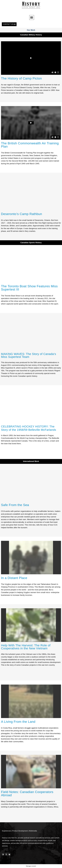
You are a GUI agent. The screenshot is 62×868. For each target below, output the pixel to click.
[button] (32, 17)
